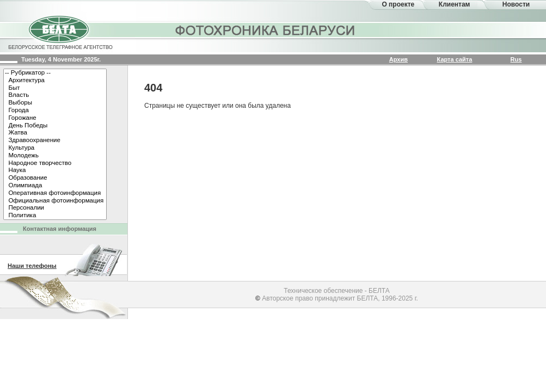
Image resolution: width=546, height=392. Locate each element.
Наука (55, 170)
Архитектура (55, 81)
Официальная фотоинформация (55, 201)
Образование (55, 178)
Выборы (55, 103)
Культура (55, 148)
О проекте (398, 4)
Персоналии (55, 208)
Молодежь (55, 156)
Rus (516, 59)
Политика (55, 216)
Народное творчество (55, 163)
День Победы (55, 126)
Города (55, 111)
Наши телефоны (32, 266)
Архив (398, 59)
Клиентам (455, 4)
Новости (516, 4)
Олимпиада (55, 186)
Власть (55, 95)
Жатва (55, 133)
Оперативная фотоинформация (55, 193)
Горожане (55, 118)
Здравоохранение (55, 140)
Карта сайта (455, 59)
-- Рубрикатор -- (55, 73)
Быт (55, 88)
